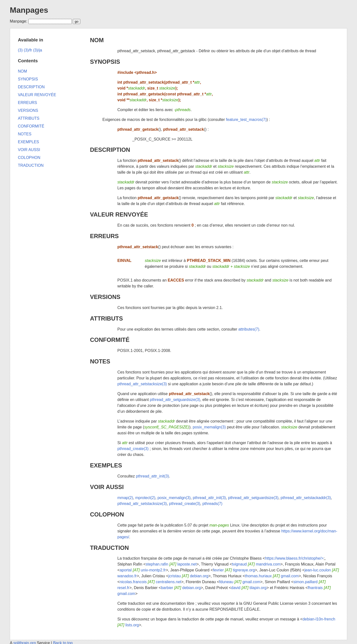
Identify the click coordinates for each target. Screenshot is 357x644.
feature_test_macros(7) (246, 120)
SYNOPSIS (105, 62)
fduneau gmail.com (240, 582)
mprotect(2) (145, 498)
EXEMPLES (106, 465)
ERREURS (104, 236)
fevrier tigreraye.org (234, 570)
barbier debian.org (181, 588)
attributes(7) (249, 329)
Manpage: (18, 21)
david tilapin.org (249, 588)
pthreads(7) (212, 504)
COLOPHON (107, 514)
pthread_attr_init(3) (153, 476)
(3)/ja (37, 50)
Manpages (29, 10)
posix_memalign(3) (209, 427)
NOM (97, 40)
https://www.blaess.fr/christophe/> (294, 558)
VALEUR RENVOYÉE (119, 214)
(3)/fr (28, 50)
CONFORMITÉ (110, 340)
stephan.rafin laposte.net (171, 564)
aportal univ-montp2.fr (143, 570)
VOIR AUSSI (107, 487)
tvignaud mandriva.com (256, 564)
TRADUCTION (109, 548)
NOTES (100, 361)
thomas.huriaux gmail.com (272, 576)
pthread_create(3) (133, 449)
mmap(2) (125, 498)
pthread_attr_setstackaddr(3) (306, 498)
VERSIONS (105, 297)
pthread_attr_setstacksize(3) (142, 384)
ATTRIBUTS (106, 318)
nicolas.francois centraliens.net (150, 582)
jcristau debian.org (188, 576)
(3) (20, 50)
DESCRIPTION (110, 150)
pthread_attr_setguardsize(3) (175, 400)
